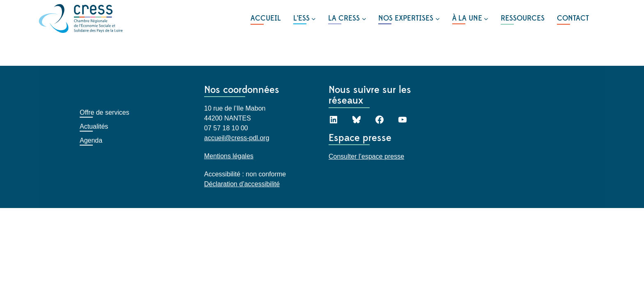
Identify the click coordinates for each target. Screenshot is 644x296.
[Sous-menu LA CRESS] (347, 18)
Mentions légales (229, 156)
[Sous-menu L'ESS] (305, 18)
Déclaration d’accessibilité (242, 184)
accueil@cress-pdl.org (237, 138)
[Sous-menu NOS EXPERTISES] (409, 18)
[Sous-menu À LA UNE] (470, 18)
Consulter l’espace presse (366, 156)
